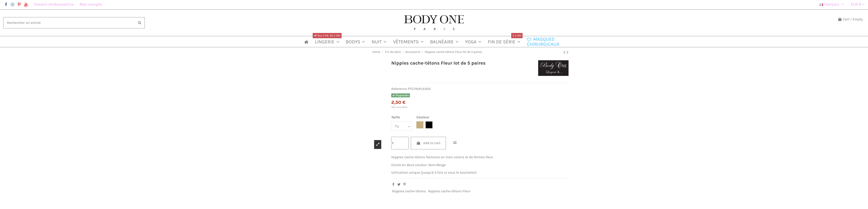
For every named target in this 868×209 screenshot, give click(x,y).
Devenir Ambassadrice (54, 4)
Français (832, 4)
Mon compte (91, 4)
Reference (399, 89)
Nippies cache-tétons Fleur (449, 191)
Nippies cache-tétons (409, 191)
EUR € (858, 4)
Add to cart (428, 143)
